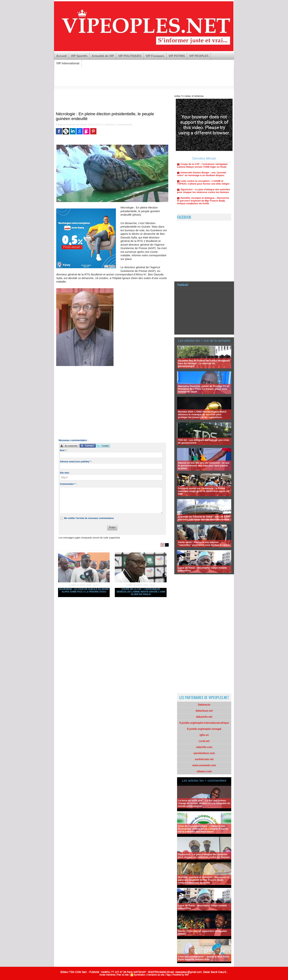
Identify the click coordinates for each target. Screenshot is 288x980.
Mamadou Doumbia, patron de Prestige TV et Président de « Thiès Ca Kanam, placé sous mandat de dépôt (203, 389)
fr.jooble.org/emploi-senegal (204, 729)
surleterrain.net (204, 759)
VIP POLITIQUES (130, 56)
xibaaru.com (204, 771)
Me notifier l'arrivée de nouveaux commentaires (89, 518)
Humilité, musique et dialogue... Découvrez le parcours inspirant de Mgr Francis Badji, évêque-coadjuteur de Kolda (203, 207)
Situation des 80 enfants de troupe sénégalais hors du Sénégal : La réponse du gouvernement (204, 363)
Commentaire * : (68, 484)
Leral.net (204, 741)
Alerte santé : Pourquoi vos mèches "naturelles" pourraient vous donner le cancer (204, 544)
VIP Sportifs (79, 56)
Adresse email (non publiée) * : (76, 462)
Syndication (140, 975)
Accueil (61, 56)
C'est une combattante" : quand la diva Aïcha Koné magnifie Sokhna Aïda (204, 958)
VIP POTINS (177, 56)
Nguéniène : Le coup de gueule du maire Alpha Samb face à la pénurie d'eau (84, 590)
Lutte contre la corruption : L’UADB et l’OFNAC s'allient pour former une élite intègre (203, 189)
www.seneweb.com (204, 765)
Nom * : (64, 450)
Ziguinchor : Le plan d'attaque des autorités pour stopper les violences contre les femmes (204, 197)
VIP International (68, 63)
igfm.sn (204, 735)
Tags (168, 975)
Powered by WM (181, 975)
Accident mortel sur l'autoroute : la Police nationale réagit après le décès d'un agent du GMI (204, 491)
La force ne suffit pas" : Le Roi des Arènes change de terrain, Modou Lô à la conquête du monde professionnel (204, 803)
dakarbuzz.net (204, 711)
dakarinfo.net (204, 717)
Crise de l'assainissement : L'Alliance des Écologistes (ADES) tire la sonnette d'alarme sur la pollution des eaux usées (203, 829)
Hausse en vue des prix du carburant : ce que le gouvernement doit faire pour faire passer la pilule (204, 466)
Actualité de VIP (103, 56)
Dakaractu (204, 705)
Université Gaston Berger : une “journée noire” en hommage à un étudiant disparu (202, 181)
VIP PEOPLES (199, 56)
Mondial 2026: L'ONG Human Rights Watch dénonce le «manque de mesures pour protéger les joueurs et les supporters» (202, 414)
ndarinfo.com (204, 747)
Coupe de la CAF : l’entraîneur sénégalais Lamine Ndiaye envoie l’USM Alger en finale (141, 592)
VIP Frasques (155, 56)
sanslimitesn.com (204, 753)
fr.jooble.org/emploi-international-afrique (204, 723)
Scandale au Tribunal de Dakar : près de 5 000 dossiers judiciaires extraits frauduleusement (204, 518)
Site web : (65, 473)
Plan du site (123, 975)
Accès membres (107, 975)
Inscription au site (156, 975)
